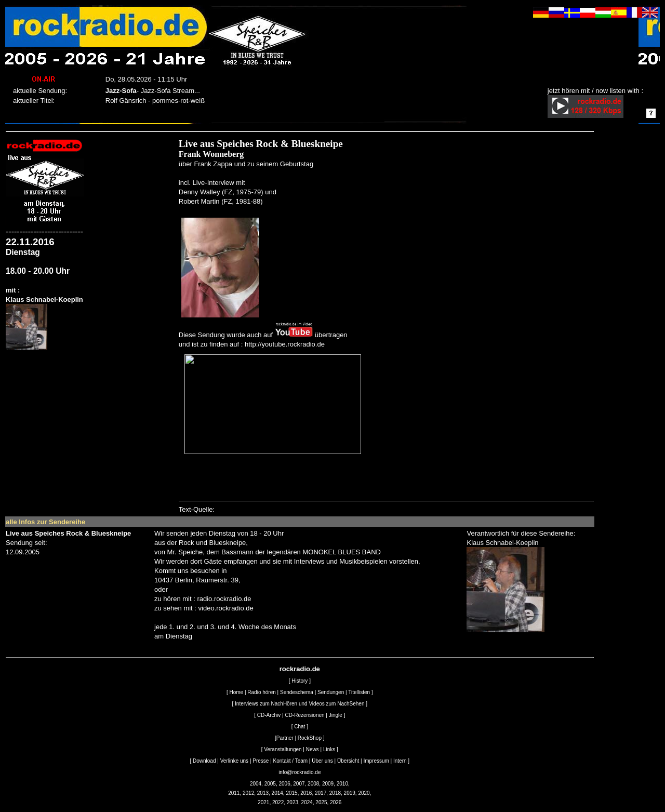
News (312, 749)
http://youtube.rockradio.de (285, 344)
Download (204, 761)
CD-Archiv (269, 715)
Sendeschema (297, 692)
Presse (261, 761)
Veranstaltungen (283, 749)
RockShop (310, 738)
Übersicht (348, 761)
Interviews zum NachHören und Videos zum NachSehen (300, 704)
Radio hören (261, 692)
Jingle (336, 715)
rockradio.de (300, 669)
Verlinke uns (234, 761)
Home (236, 692)
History (300, 681)
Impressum (376, 761)
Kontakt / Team (291, 761)
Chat (300, 727)
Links (329, 749)
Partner (285, 738)
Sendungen (331, 692)
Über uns (322, 761)
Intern (400, 761)
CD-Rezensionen (304, 715)
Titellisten (359, 692)
